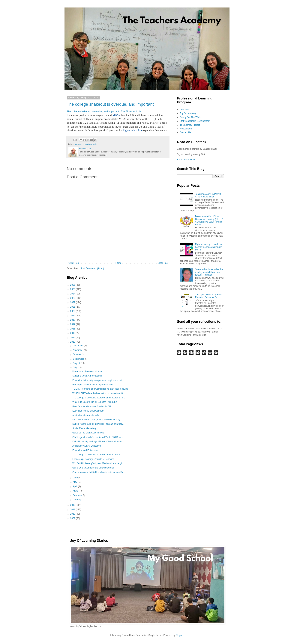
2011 (73, 510)
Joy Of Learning (188, 113)
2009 (73, 518)
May (75, 482)
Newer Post (73, 263)
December (78, 346)
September (79, 359)
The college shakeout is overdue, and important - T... (99, 398)
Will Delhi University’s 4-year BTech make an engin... (99, 463)
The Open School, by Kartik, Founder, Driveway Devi (209, 296)
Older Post (163, 263)
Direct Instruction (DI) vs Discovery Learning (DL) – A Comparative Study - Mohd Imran (209, 220)
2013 (73, 342)
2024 (73, 294)
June (76, 478)
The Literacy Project (190, 125)
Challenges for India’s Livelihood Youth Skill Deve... (98, 437)
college (79, 144)
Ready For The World (190, 117)
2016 (73, 329)
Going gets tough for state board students (93, 468)
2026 (73, 285)
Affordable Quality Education (87, 446)
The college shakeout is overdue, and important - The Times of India (104, 111)
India (95, 144)
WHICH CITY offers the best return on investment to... (99, 393)
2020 (73, 311)
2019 (73, 316)
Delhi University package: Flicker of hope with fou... (98, 442)
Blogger (180, 635)
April (75, 486)
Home (118, 263)
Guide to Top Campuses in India (88, 433)
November (78, 350)
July (75, 368)
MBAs (116, 115)
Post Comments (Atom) (92, 268)
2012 (73, 505)
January (77, 500)
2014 (73, 338)
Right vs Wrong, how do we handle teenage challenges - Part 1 (209, 247)
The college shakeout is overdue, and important (110, 104)
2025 (73, 289)
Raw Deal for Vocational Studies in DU (92, 406)
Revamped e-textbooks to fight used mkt (93, 385)
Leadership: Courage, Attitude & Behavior (93, 459)
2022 (73, 302)
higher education (132, 130)
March (76, 491)
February (78, 495)
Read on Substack (186, 160)
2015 (73, 333)
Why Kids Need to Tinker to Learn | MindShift (95, 402)
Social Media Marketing (84, 428)
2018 (73, 320)
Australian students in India (86, 415)
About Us (184, 110)
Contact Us (185, 132)
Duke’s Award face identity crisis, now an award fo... (98, 424)
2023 (73, 298)
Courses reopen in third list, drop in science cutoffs (98, 472)
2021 (73, 307)
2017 (73, 324)
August (77, 363)
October (77, 354)
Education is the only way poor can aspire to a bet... (98, 380)
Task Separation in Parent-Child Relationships (208, 195)
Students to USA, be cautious (87, 376)
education (87, 144)
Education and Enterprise (85, 450)
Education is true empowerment (88, 411)
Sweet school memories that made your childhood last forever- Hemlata (209, 272)
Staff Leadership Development (195, 121)
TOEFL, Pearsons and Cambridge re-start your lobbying (100, 389)
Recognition (186, 129)
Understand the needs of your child (90, 371)
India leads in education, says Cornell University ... (97, 420)
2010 (73, 514)
